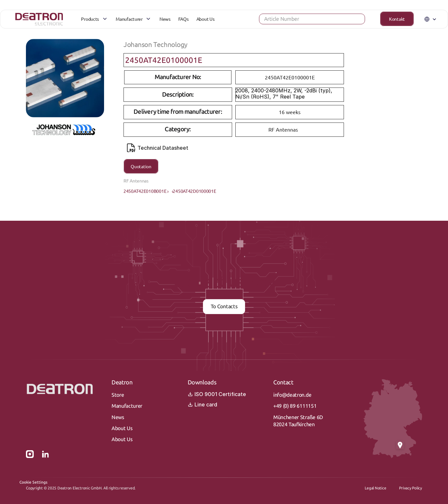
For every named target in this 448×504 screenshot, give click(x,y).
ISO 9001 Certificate (217, 394)
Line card (202, 404)
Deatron (122, 382)
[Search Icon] (302, 21)
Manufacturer (127, 406)
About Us (122, 428)
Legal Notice (375, 488)
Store (118, 395)
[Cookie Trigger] (33, 482)
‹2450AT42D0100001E (194, 191)
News (118, 417)
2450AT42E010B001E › (146, 191)
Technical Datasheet (158, 148)
